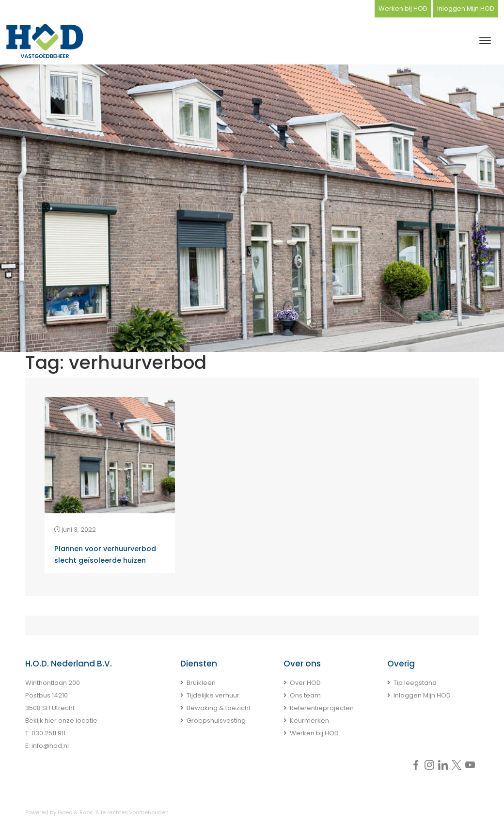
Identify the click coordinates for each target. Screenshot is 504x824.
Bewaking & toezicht (219, 708)
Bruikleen (201, 683)
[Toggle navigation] (485, 41)
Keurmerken (309, 721)
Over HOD (305, 683)
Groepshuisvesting (216, 721)
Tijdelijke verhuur (213, 695)
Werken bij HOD (403, 8)
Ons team (305, 695)
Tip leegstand (415, 683)
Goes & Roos (75, 812)
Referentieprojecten (322, 708)
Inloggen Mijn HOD (466, 8)
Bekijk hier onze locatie (61, 721)
